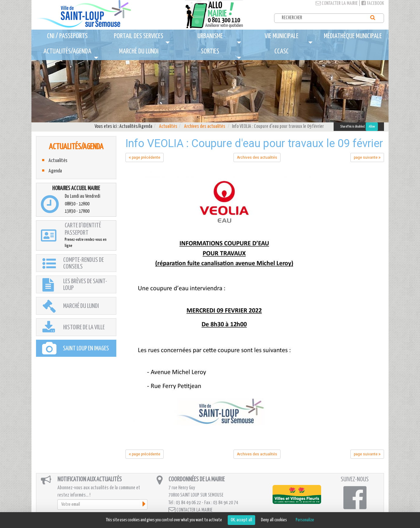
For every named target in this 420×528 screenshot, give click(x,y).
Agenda (55, 171)
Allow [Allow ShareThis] (372, 127)
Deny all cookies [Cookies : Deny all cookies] (274, 520)
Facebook (373, 4)
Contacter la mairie (337, 4)
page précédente (145, 157)
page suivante (367, 157)
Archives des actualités (205, 127)
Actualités (168, 127)
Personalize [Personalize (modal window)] (305, 520)
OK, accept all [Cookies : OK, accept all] (241, 520)
